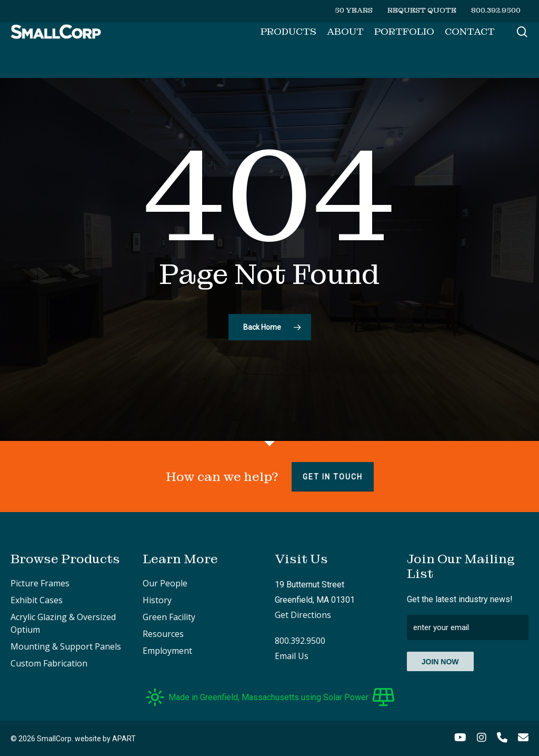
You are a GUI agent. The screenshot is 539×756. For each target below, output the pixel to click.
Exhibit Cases (37, 600)
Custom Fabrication (49, 663)
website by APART (105, 739)
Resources (163, 634)
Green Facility (169, 617)
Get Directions (303, 615)
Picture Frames (40, 583)
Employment (167, 651)
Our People (165, 583)
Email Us (292, 656)
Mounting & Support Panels (66, 646)
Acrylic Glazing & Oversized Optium (63, 623)
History (157, 600)
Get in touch (333, 477)
